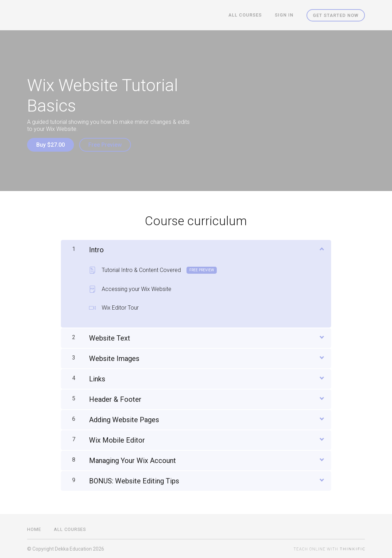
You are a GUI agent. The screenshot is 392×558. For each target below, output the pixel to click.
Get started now (336, 15)
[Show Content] (321, 248)
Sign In (284, 15)
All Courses (246, 15)
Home (34, 529)
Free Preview (105, 145)
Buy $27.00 (50, 145)
